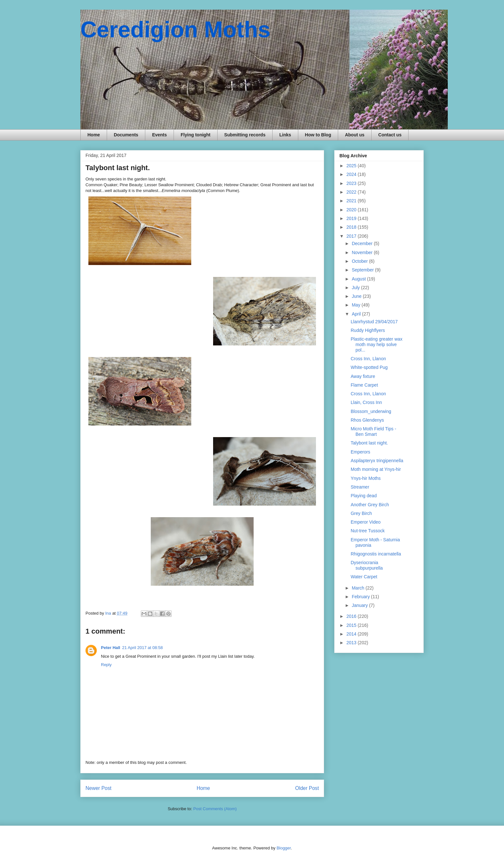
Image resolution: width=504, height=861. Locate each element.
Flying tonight (196, 135)
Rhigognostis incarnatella (376, 554)
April (357, 314)
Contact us (390, 135)
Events (159, 135)
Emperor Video (366, 522)
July (356, 288)
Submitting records (245, 135)
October (360, 261)
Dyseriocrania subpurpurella (367, 565)
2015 (352, 625)
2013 (352, 643)
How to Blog (318, 135)
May (356, 305)
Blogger (283, 848)
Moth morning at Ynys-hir (376, 469)
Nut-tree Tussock (368, 531)
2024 (352, 174)
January (360, 605)
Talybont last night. (369, 443)
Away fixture (363, 376)
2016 (352, 616)
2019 (352, 218)
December (363, 243)
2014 (352, 634)
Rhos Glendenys (367, 420)
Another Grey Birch (370, 505)
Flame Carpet (364, 385)
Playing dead (364, 496)
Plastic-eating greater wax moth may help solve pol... (377, 344)
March (359, 588)
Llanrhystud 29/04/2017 (374, 322)
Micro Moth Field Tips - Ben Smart (373, 431)
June (357, 296)
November (363, 252)
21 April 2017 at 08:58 (143, 648)
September (363, 270)
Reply (106, 665)
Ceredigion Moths (175, 30)
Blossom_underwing (371, 411)
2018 (352, 227)
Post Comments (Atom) (215, 809)
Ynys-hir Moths (366, 478)
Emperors (360, 452)
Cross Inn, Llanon (368, 359)
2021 (352, 201)
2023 (352, 183)
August (359, 279)
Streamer (360, 487)
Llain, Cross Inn (366, 402)
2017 (352, 236)
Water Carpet (364, 577)
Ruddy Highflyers (368, 330)
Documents (126, 135)
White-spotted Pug (369, 367)
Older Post (307, 788)
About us (355, 135)
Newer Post (99, 788)
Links (285, 135)
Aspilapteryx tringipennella (377, 461)
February (361, 597)
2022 (352, 192)
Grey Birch (361, 513)
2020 (352, 210)
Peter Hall (111, 648)
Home (94, 135)
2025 (352, 166)
